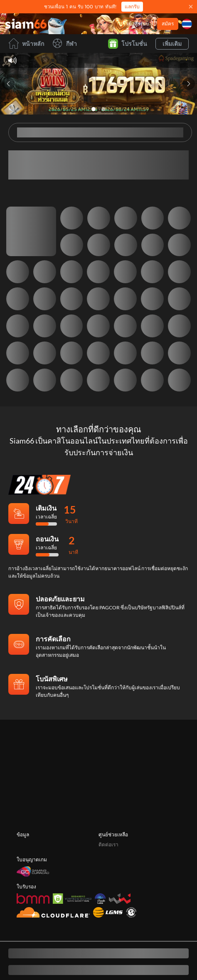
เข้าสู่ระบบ (138, 24)
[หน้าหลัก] (26, 24)
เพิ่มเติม (172, 44)
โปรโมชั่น (128, 44)
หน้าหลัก (26, 44)
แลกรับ (132, 6)
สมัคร (168, 24)
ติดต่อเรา (108, 855)
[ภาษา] (187, 24)
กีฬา (65, 44)
